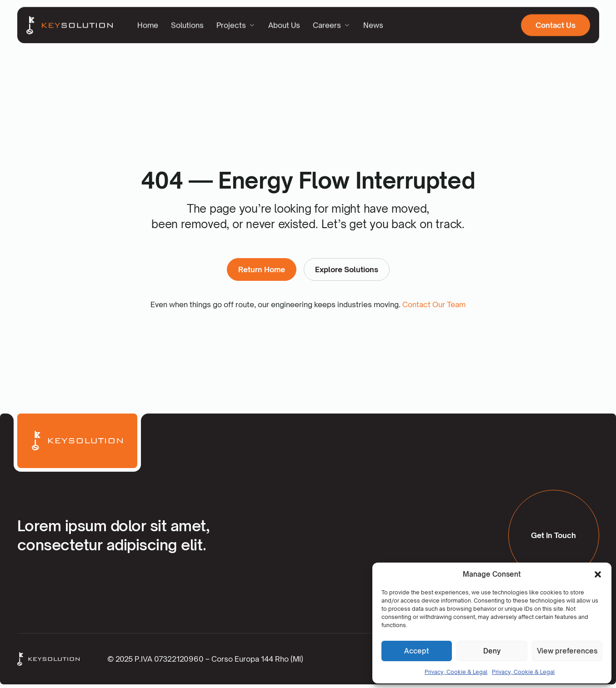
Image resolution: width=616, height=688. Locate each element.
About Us (284, 23)
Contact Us (556, 23)
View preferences (567, 651)
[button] (598, 574)
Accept (417, 651)
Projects (236, 23)
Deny (492, 651)
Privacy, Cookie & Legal (456, 672)
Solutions (187, 23)
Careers (332, 23)
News (373, 23)
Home (148, 23)
